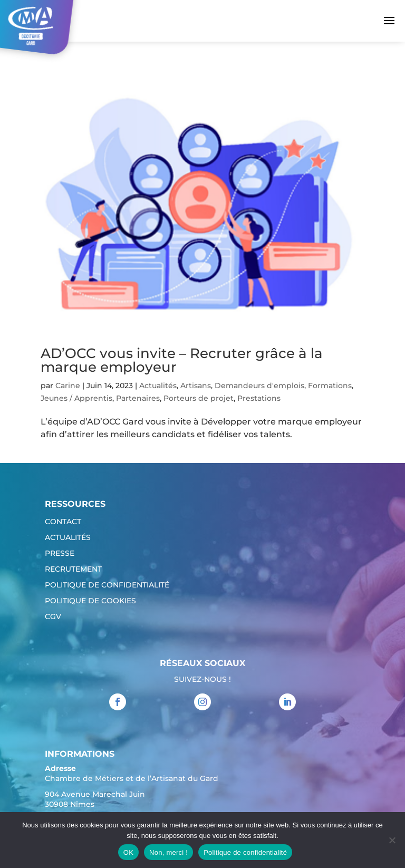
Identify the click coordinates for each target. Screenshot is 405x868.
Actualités (158, 385)
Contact (63, 522)
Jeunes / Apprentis (76, 398)
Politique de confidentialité (107, 585)
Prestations (259, 398)
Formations (330, 385)
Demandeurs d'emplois (259, 385)
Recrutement (73, 570)
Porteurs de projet (199, 398)
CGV (53, 617)
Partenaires (138, 398)
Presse (60, 554)
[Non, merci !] (392, 840)
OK (128, 852)
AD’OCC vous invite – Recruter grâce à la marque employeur (182, 360)
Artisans (196, 385)
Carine (68, 385)
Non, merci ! (168, 852)
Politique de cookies (90, 601)
